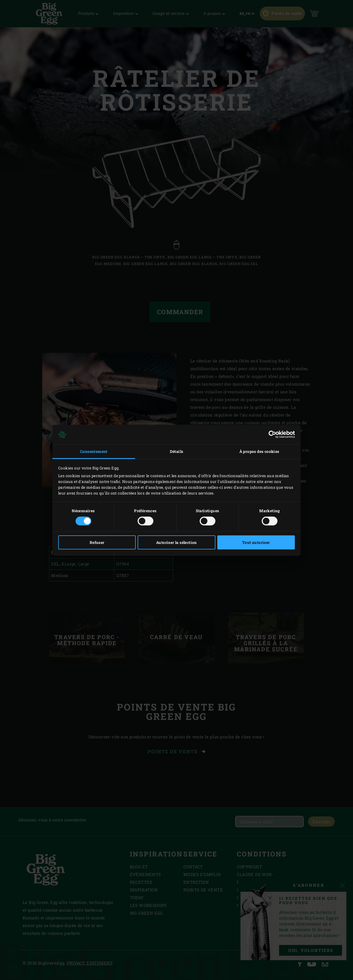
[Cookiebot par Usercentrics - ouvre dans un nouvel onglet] (271, 434)
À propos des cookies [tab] (259, 451)
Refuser (97, 542)
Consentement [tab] (94, 451)
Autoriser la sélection (176, 542)
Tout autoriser (256, 542)
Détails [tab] (177, 451)
